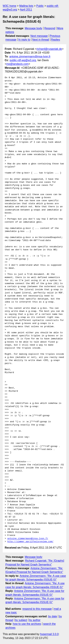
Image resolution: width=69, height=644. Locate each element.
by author (35, 620)
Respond (50, 28)
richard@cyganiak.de (49, 49)
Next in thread (41, 40)
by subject (21, 620)
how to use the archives (27, 624)
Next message (39, 36)
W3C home (9, 6)
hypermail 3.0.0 (49, 634)
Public (40, 6)
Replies (55, 40)
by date (52, 616)
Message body (34, 28)
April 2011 (26, 10)
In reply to (24, 40)
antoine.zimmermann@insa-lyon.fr (30, 56)
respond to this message (37, 609)
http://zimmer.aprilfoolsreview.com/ (30, 542)
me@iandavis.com (17, 64)
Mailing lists (26, 6)
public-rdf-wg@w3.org (23, 60)
